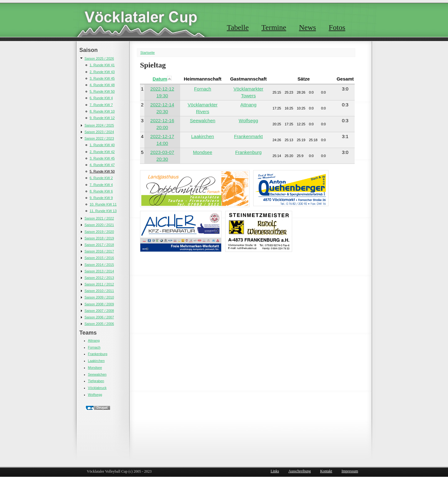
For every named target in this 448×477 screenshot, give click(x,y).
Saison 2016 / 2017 (99, 251)
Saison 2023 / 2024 (99, 132)
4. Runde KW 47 (102, 165)
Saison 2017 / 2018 (99, 245)
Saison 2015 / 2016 (99, 258)
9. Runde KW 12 (102, 118)
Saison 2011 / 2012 (99, 284)
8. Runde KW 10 (102, 111)
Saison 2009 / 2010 (99, 297)
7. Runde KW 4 (101, 185)
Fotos (337, 27)
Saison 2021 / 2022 (99, 218)
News (308, 27)
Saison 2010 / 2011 (99, 291)
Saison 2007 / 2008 (99, 311)
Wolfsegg (95, 395)
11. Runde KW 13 (103, 211)
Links (275, 471)
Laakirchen (96, 361)
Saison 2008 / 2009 (99, 304)
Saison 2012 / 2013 (99, 278)
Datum (162, 79)
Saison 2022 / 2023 (99, 138)
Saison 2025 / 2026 (99, 58)
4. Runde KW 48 (102, 85)
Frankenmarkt (248, 136)
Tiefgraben (96, 381)
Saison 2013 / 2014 (99, 271)
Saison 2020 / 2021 (99, 225)
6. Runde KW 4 (101, 98)
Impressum (350, 471)
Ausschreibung (300, 471)
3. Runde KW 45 (102, 78)
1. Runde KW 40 (102, 145)
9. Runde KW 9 (101, 198)
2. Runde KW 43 (102, 72)
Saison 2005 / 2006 (99, 324)
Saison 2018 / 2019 (99, 238)
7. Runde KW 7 (101, 105)
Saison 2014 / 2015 (99, 265)
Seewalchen (97, 374)
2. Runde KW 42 (102, 152)
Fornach (94, 347)
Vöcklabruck (97, 388)
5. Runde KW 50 (102, 91)
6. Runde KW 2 (101, 178)
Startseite (147, 53)
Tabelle (238, 27)
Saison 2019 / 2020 (99, 232)
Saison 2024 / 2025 (99, 125)
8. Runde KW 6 (101, 191)
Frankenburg (98, 354)
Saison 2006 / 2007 (99, 317)
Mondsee (95, 368)
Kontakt (326, 471)
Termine (274, 27)
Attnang (94, 340)
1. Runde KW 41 (102, 65)
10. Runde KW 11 (103, 204)
